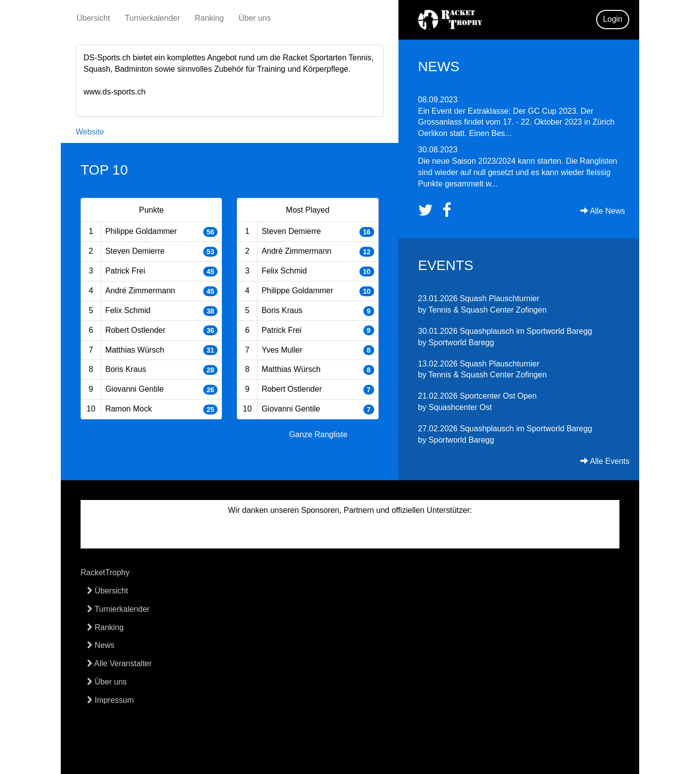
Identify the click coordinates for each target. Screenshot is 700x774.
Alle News (603, 211)
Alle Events (605, 461)
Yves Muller (282, 350)
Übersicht (93, 18)
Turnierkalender (153, 18)
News (101, 645)
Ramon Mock (129, 409)
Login (613, 19)
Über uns (255, 18)
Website (90, 132)
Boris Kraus (126, 369)
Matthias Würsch (135, 350)
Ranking (209, 18)
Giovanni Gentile (134, 389)
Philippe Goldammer (141, 231)
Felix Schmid (128, 310)
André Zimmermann (140, 291)
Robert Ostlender (135, 330)
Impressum (110, 700)
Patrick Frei (125, 271)
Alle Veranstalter (119, 663)
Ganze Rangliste (318, 434)
